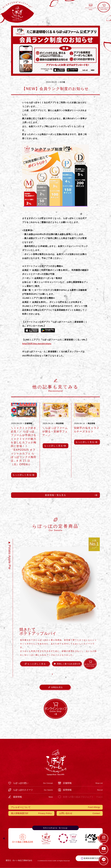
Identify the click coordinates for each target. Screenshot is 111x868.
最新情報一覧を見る (56, 495)
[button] (52, 674)
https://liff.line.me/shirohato (37, 344)
